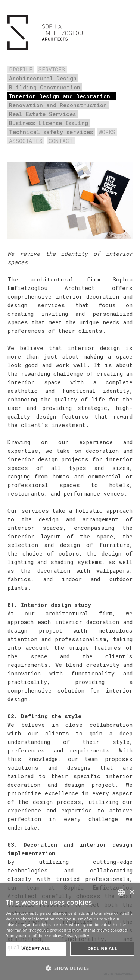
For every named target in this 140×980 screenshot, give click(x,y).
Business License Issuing (49, 123)
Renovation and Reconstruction (58, 105)
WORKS (107, 132)
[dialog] (70, 932)
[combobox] (121, 892)
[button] (70, 968)
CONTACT (61, 141)
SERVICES (52, 69)
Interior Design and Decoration (60, 96)
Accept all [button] (36, 949)
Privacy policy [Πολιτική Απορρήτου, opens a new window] (77, 936)
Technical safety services (51, 132)
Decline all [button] (102, 949)
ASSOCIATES (26, 141)
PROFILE (21, 69)
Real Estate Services (42, 114)
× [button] (132, 892)
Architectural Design (43, 78)
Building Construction (45, 87)
